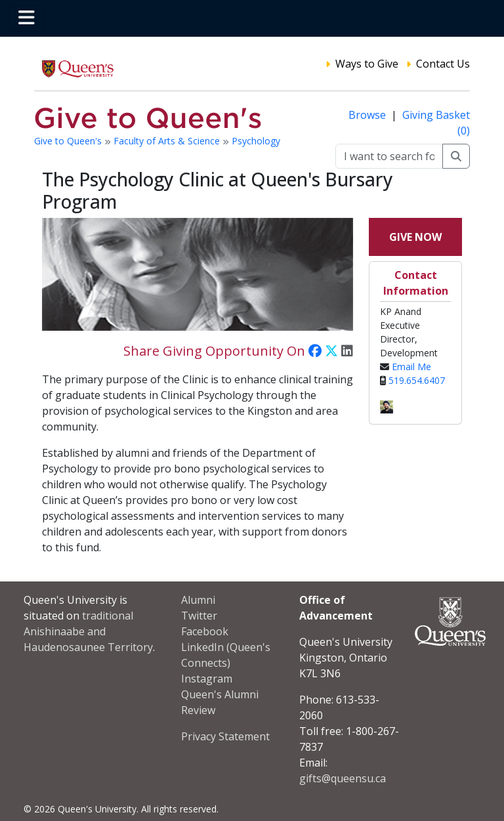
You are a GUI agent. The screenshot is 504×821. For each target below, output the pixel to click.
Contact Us (443, 64)
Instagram (207, 679)
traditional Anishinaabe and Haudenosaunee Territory (88, 631)
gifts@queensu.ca (343, 778)
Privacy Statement (225, 736)
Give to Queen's (69, 141)
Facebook (205, 631)
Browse (368, 115)
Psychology (256, 141)
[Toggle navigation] (26, 18)
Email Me (411, 367)
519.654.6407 (417, 380)
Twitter (199, 616)
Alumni (198, 600)
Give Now (415, 237)
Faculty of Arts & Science (168, 141)
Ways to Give (367, 64)
